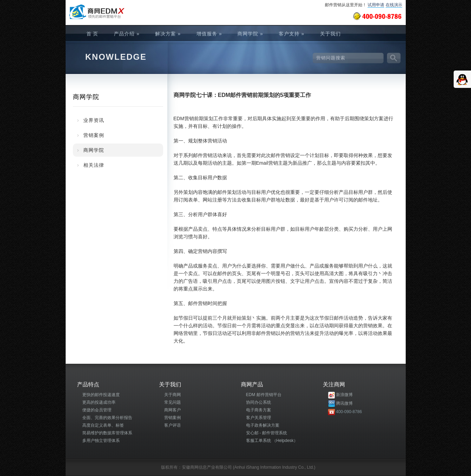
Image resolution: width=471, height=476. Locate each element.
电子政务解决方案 (263, 425)
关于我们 (330, 34)
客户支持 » (292, 34)
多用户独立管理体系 (101, 441)
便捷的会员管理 (97, 410)
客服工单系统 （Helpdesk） (272, 441)
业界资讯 (94, 120)
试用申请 (376, 5)
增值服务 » (209, 34)
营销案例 (94, 135)
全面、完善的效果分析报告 (107, 418)
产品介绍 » (127, 34)
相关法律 (94, 165)
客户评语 (173, 425)
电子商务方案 (259, 410)
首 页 (92, 34)
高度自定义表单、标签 (103, 425)
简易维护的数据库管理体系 (107, 433)
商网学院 (94, 150)
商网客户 (173, 410)
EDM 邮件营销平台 (264, 395)
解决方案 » (168, 34)
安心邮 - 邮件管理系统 (267, 433)
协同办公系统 (259, 402)
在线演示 (394, 5)
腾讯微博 (344, 403)
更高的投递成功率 (99, 402)
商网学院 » (250, 34)
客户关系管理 (259, 418)
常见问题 (173, 402)
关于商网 (173, 395)
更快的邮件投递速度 (101, 395)
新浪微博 (344, 395)
